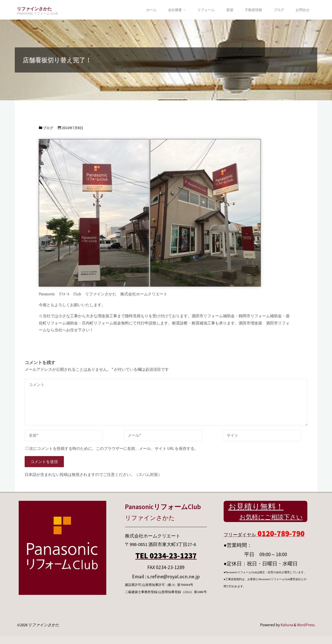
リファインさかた (34, 9)
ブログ (48, 128)
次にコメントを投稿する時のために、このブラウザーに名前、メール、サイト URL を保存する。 (112, 448)
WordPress (306, 625)
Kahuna (286, 625)
